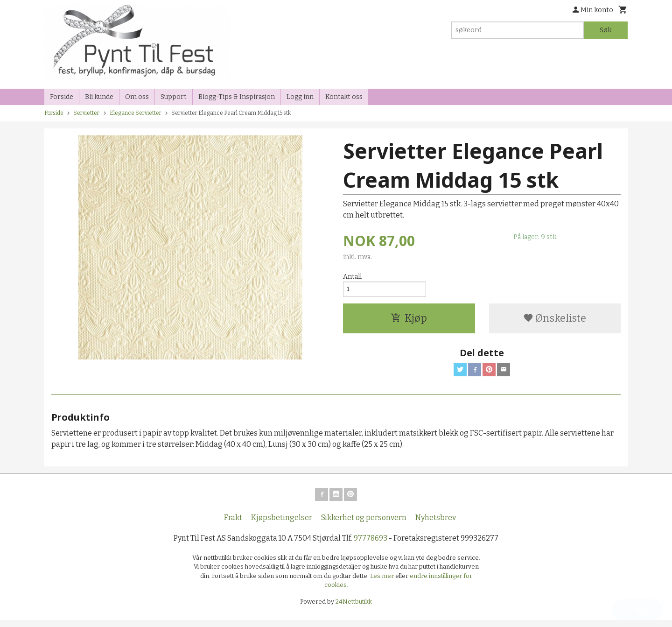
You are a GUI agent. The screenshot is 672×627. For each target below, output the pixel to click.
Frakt (233, 524)
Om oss (137, 97)
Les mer (383, 582)
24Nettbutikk (354, 608)
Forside (62, 97)
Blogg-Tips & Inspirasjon (237, 97)
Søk (605, 30)
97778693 (371, 545)
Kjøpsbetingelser (282, 524)
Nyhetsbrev (436, 524)
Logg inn (300, 97)
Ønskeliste (555, 321)
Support (174, 97)
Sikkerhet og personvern (364, 524)
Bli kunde (99, 97)
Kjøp (409, 321)
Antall (352, 277)
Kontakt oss (344, 97)
